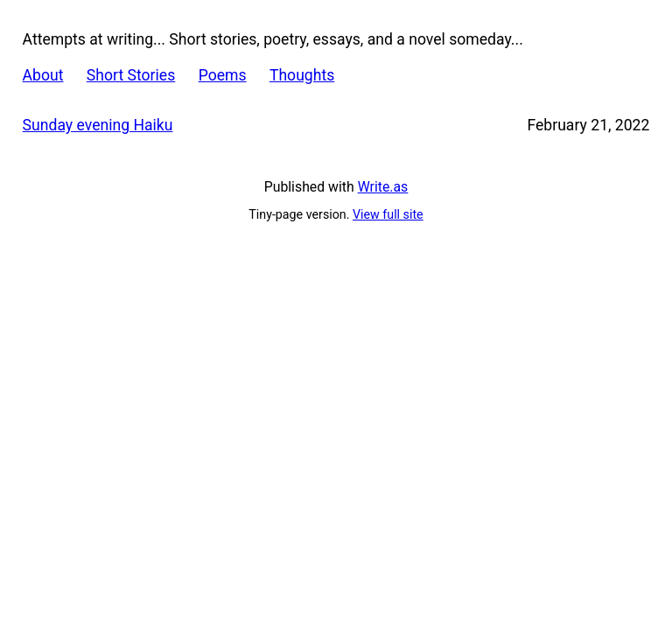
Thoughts (302, 75)
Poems (223, 75)
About (43, 75)
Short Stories (131, 75)
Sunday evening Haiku (98, 125)
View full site (388, 214)
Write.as (383, 187)
